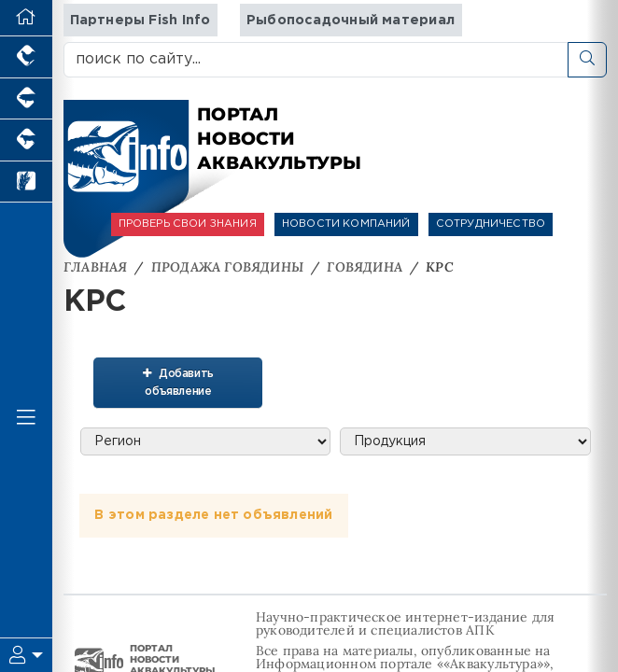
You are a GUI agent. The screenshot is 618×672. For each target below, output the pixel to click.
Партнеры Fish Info (140, 20)
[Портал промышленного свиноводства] (26, 99)
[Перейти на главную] (26, 18)
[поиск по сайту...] (316, 60)
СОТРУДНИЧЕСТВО (491, 224)
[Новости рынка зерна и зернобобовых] (26, 182)
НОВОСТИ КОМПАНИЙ (346, 224)
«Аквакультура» (493, 663)
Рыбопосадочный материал (351, 20)
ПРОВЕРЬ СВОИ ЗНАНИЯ (188, 224)
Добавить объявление (171, 380)
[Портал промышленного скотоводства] (26, 140)
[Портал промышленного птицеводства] (26, 57)
